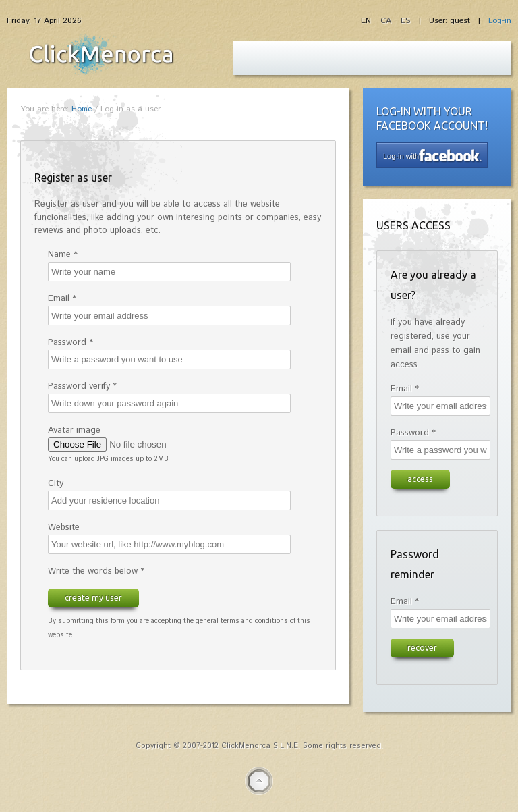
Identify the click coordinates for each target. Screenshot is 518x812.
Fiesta (101, 55)
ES (405, 21)
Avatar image (74, 430)
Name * (63, 255)
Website (64, 527)
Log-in (500, 21)
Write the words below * (96, 571)
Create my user (93, 597)
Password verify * (82, 386)
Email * (62, 299)
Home (82, 109)
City (56, 484)
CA (387, 21)
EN (367, 21)
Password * (70, 343)
